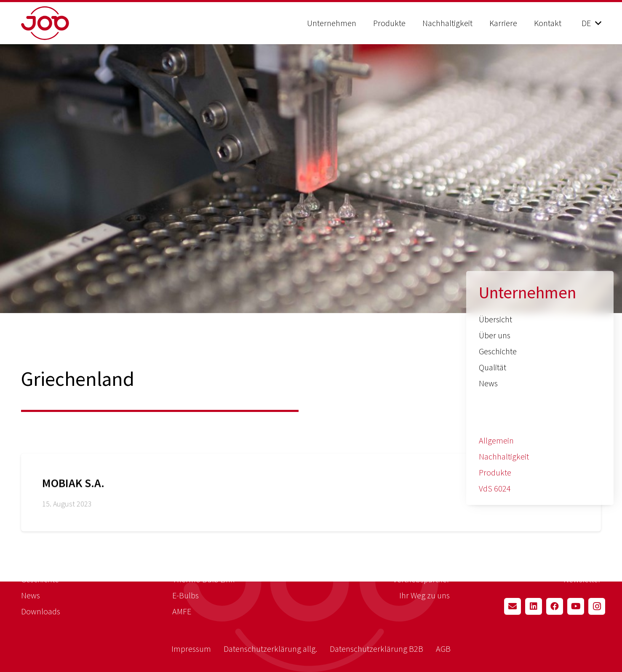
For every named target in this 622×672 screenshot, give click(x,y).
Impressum (191, 649)
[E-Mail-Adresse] (513, 606)
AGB (443, 649)
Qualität (493, 367)
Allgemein (496, 440)
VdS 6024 (495, 488)
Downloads (41, 611)
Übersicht (495, 319)
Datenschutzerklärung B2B (376, 649)
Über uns (495, 335)
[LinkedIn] (534, 606)
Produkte (495, 472)
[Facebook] (555, 606)
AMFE (182, 611)
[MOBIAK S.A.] (311, 497)
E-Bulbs (186, 595)
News (488, 383)
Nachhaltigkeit (504, 456)
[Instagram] (597, 606)
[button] (591, 23)
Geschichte (498, 351)
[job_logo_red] (66, 23)
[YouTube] (576, 606)
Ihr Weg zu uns (424, 595)
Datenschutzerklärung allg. (270, 649)
